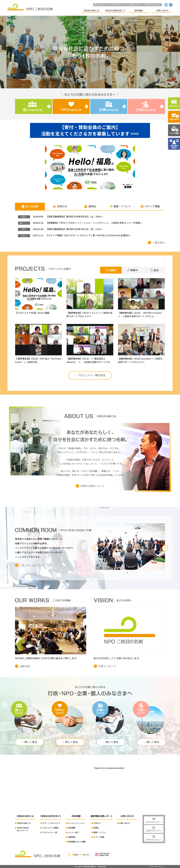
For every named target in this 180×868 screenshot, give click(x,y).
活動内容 (25, 666)
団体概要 (72, 828)
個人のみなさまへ (102, 5)
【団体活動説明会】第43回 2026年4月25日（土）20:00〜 (74, 217)
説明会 (96, 828)
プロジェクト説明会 (51, 828)
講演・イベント (100, 832)
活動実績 (72, 837)
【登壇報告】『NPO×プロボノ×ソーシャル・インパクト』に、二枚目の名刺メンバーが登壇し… (95, 223)
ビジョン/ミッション (77, 823)
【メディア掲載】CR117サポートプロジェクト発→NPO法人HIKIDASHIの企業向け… (89, 235)
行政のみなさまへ (153, 5)
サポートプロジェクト (52, 823)
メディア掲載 (99, 837)
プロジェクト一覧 (50, 832)
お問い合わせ (124, 823)
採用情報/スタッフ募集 (77, 842)
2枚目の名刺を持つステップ (23, 829)
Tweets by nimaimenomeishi (109, 768)
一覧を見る (159, 242)
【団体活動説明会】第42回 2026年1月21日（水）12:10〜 (74, 229)
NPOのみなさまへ (119, 5)
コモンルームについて (32, 565)
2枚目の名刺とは (24, 823)
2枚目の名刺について (92, 486)
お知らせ (97, 823)
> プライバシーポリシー (157, 867)
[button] (95, 548)
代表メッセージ (107, 666)
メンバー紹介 (73, 832)
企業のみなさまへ (136, 5)
